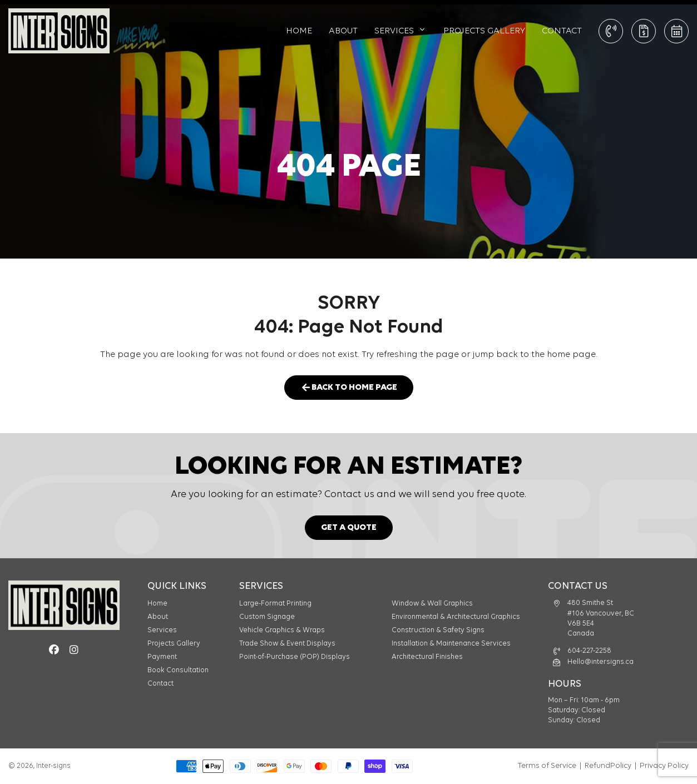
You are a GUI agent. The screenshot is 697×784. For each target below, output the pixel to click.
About (343, 31)
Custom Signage (267, 617)
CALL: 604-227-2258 (611, 31)
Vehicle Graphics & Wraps (282, 630)
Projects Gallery (484, 31)
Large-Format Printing (275, 604)
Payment (162, 657)
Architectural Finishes (427, 657)
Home (299, 31)
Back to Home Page (349, 388)
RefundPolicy (608, 766)
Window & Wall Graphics (432, 604)
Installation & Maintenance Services (451, 644)
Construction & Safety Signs (438, 630)
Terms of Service (547, 766)
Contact (562, 31)
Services (394, 31)
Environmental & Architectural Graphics (456, 617)
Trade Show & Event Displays (287, 644)
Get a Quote (644, 31)
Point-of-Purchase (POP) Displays (295, 657)
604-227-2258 (589, 651)
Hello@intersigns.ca (600, 662)
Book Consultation (677, 31)
